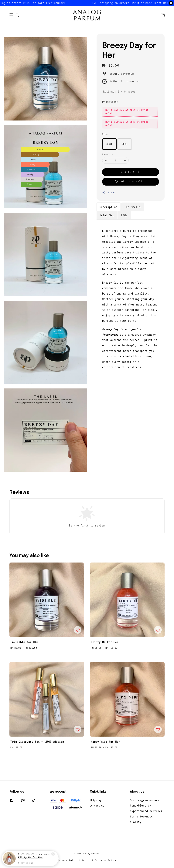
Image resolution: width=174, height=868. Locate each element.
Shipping (96, 800)
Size (105, 134)
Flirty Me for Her (30, 858)
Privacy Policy (68, 860)
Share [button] (108, 193)
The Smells (132, 207)
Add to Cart (130, 172)
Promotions (110, 102)
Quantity (108, 154)
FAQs (124, 215)
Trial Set (107, 215)
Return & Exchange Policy (99, 860)
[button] (11, 15)
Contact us (97, 806)
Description (109, 207)
